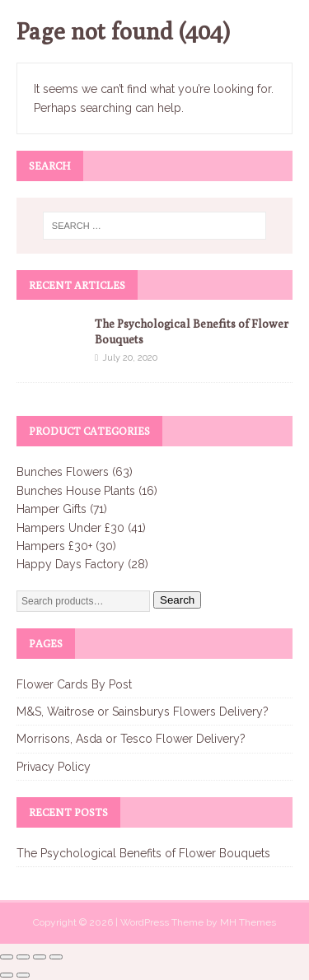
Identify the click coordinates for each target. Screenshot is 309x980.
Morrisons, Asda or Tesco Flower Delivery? (131, 739)
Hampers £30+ (54, 546)
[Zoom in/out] (7, 957)
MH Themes (248, 922)
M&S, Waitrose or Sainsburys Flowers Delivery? (143, 712)
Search (177, 600)
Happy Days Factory (70, 564)
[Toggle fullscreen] (23, 957)
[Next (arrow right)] (23, 975)
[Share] (40, 957)
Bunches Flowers (63, 472)
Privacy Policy (54, 767)
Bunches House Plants (76, 491)
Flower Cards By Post (74, 684)
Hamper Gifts (51, 509)
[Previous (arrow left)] (7, 975)
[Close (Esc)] (56, 957)
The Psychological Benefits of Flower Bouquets (143, 853)
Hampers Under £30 (70, 528)
